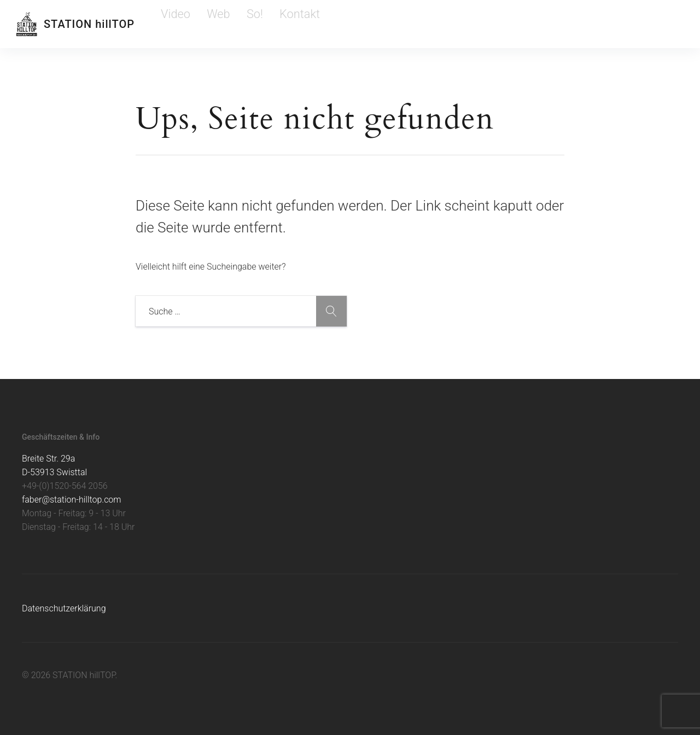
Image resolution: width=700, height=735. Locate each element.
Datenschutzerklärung (64, 608)
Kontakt (259, 24)
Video (171, 24)
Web (201, 24)
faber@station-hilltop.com (72, 500)
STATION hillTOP (89, 24)
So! (227, 24)
